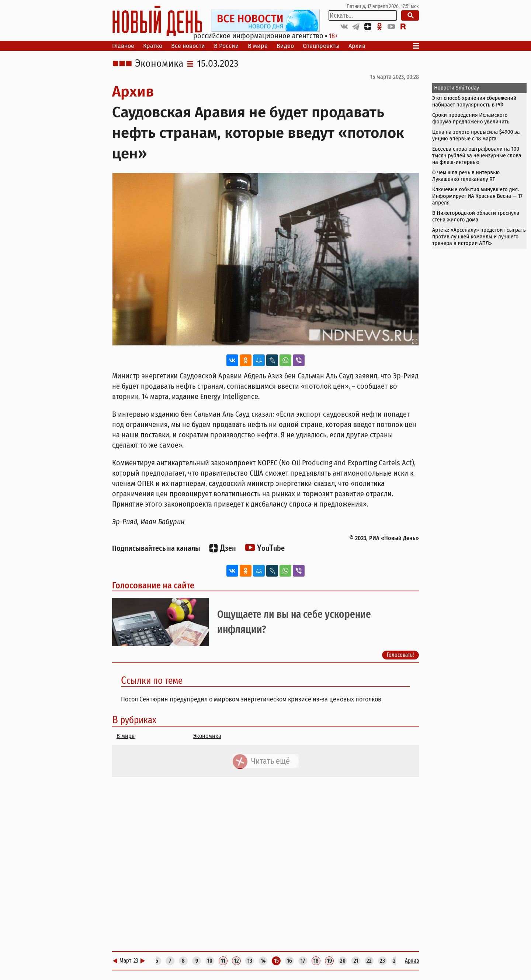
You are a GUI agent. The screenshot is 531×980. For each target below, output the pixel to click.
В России (226, 46)
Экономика (159, 64)
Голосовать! (400, 655)
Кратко (153, 46)
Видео (285, 46)
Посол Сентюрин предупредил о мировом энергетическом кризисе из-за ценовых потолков (251, 699)
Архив (357, 46)
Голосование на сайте (153, 585)
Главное (123, 46)
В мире (258, 46)
